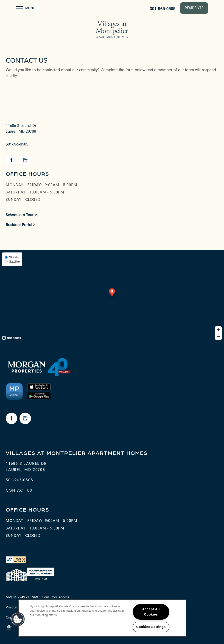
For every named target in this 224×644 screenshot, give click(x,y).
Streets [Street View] (12, 257)
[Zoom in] (218, 330)
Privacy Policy (16, 607)
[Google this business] (25, 160)
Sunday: (14, 200)
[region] (102, 618)
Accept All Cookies (151, 612)
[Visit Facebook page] (11, 160)
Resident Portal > (21, 225)
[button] (194, 8)
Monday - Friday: (24, 185)
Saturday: (16, 192)
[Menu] (26, 8)
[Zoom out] (218, 336)
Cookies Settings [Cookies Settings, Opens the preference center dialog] (151, 627)
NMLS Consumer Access (50, 597)
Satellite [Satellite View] (12, 262)
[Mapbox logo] (11, 338)
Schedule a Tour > (21, 215)
